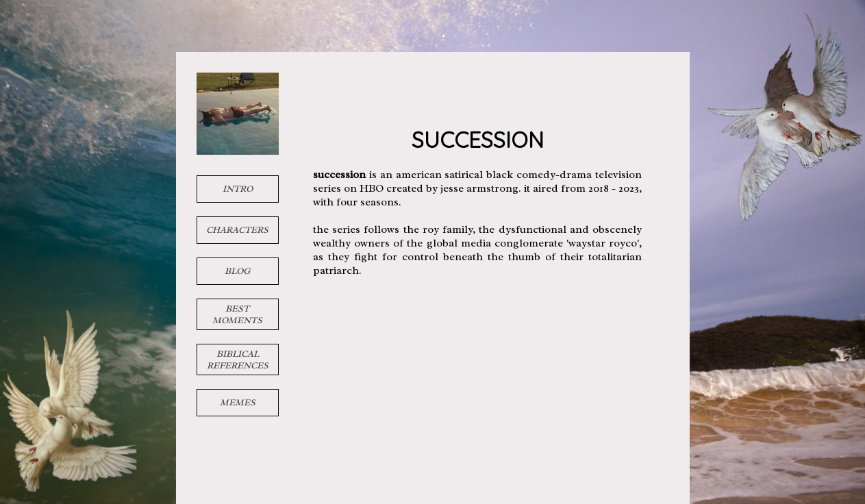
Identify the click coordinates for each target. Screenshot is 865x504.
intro (238, 189)
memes (238, 402)
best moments (237, 314)
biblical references (238, 360)
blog (237, 271)
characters (237, 230)
